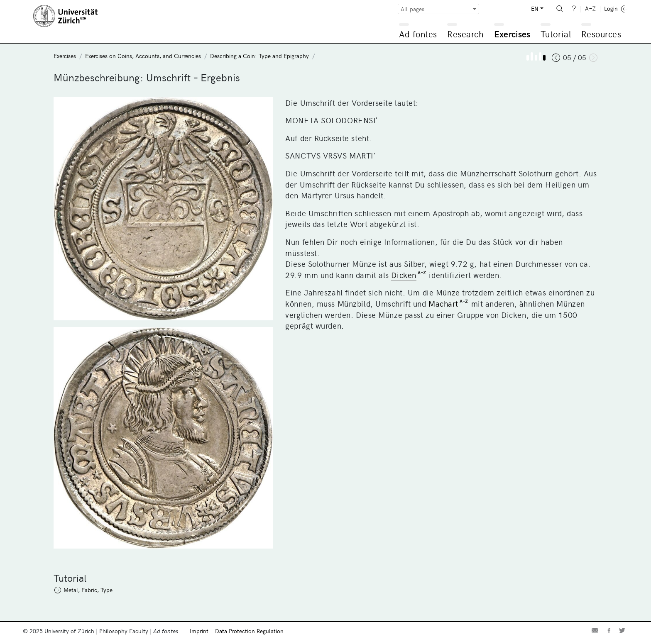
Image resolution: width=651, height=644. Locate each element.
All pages (412, 9)
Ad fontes (418, 34)
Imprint (199, 631)
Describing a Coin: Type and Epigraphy (259, 56)
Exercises (512, 34)
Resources (601, 34)
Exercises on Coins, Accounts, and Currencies (143, 56)
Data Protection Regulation (249, 631)
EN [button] (535, 9)
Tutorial (556, 34)
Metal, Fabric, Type (88, 590)
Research (465, 34)
